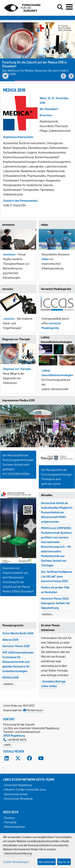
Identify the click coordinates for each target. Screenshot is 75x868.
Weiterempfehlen (15, 827)
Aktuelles (47, 495)
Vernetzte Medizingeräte (56, 289)
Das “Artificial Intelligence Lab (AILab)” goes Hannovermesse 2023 (57, 576)
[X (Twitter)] (18, 758)
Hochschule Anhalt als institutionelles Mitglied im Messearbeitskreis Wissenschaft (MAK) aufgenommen (57, 512)
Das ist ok (64, 862)
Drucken (9, 818)
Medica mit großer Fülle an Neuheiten (55, 590)
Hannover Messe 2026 (16, 646)
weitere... (48, 614)
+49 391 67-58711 (15, 740)
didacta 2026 (10, 640)
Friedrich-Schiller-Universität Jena (25, 790)
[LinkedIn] (7, 758)
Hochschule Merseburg (18, 799)
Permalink (10, 822)
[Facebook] (30, 758)
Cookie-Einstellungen (16, 862)
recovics (8, 289)
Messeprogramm (13, 625)
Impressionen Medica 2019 (18, 400)
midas (44, 225)
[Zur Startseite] (22, 13)
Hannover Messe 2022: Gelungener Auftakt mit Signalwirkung (55, 603)
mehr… (8, 745)
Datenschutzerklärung (18, 853)
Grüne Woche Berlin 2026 (18, 633)
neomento (8, 225)
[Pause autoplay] (5, 76)
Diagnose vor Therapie (16, 339)
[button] (63, 76)
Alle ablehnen (47, 862)
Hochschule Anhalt (16, 794)
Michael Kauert (33, 710)
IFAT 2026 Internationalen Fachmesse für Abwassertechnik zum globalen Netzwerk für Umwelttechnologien (18, 662)
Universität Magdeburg (18, 785)
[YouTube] (41, 758)
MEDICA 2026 (10, 678)
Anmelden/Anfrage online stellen (53, 684)
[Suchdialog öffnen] (60, 7)
